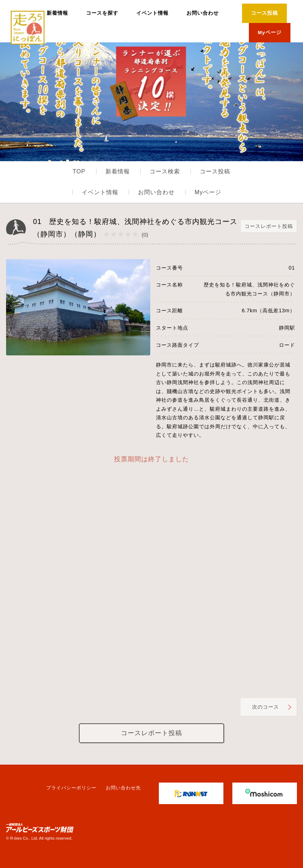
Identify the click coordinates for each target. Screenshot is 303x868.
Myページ (270, 32)
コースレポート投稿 (269, 226)
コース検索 (165, 171)
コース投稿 (264, 13)
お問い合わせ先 (123, 788)
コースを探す (102, 13)
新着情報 (57, 13)
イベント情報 (152, 13)
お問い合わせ (203, 13)
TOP (79, 171)
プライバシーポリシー (71, 788)
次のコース (266, 707)
